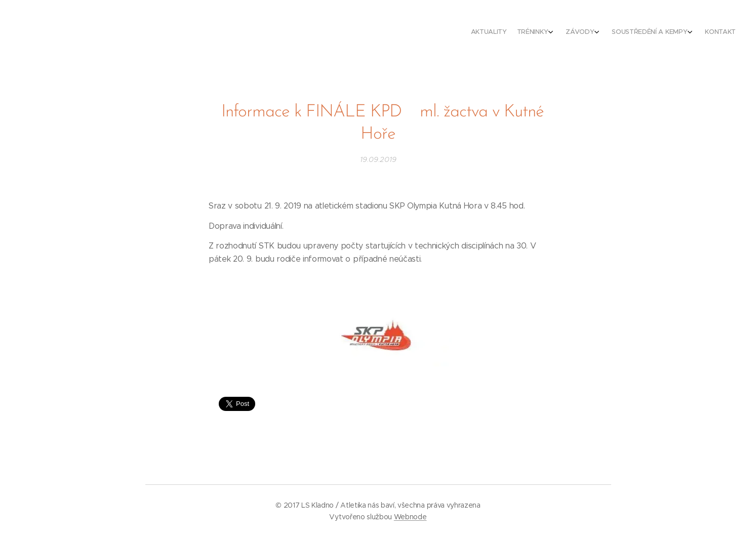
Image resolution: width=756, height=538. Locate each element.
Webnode (410, 517)
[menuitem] (674, 33)
